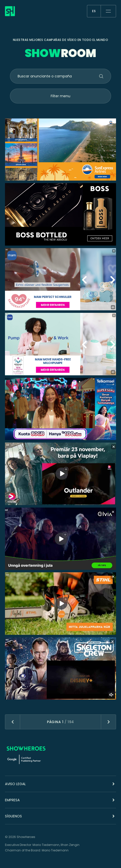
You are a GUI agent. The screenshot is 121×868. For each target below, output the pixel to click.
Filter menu (60, 96)
